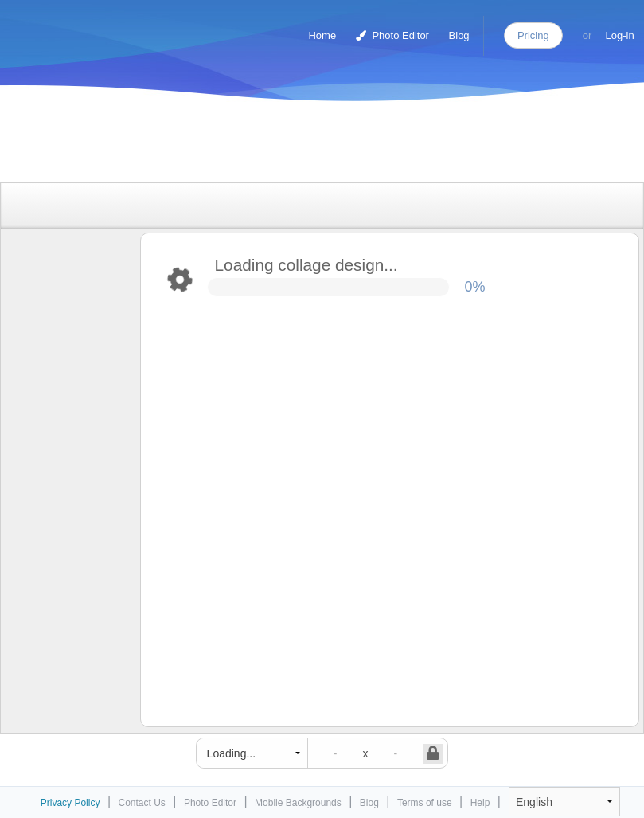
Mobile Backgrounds (298, 803)
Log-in (620, 35)
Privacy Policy (70, 803)
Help (480, 803)
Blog (459, 35)
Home (322, 35)
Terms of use (425, 803)
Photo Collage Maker (79, 28)
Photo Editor (392, 35)
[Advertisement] (306, 145)
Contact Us (142, 803)
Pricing (533, 35)
